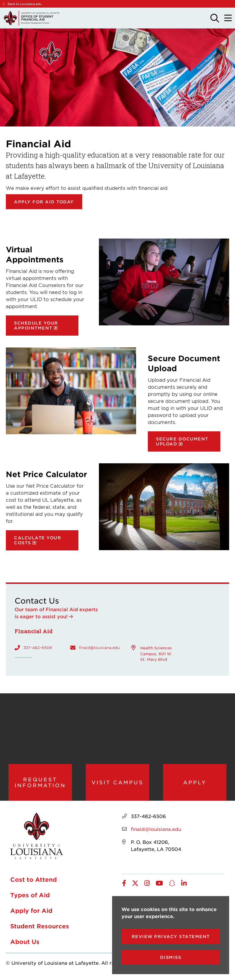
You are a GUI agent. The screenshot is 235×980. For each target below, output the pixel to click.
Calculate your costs (38, 540)
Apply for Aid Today (44, 202)
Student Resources (40, 928)
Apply (195, 783)
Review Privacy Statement (171, 936)
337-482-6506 (38, 648)
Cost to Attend (34, 881)
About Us (25, 944)
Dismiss (171, 957)
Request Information (40, 783)
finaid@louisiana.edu (99, 648)
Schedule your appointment (36, 325)
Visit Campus (117, 783)
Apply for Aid (31, 913)
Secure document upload (182, 441)
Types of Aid (30, 897)
